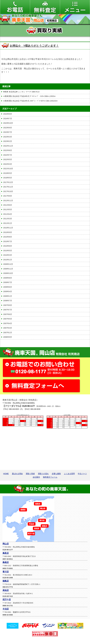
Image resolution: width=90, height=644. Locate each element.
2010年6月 (8, 246)
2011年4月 (8, 214)
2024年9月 (8, 114)
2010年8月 (8, 237)
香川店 (6, 572)
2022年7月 (8, 155)
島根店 (6, 562)
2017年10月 (8, 191)
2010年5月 (8, 251)
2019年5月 (8, 173)
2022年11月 (8, 146)
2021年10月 (8, 169)
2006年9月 (8, 337)
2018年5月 (8, 178)
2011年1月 (8, 223)
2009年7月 (8, 282)
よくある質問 (69, 474)
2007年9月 (8, 305)
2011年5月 (8, 209)
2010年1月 (8, 260)
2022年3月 (8, 164)
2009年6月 (8, 287)
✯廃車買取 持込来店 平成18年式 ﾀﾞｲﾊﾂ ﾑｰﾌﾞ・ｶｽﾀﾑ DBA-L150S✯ (29, 96)
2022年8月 (8, 150)
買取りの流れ (43, 474)
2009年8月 (8, 278)
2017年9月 (8, 196)
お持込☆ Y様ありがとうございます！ (34, 46)
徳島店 (6, 581)
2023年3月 (8, 137)
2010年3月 (8, 255)
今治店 (6, 609)
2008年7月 (8, 301)
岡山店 (6, 544)
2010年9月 (8, 232)
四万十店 (7, 600)
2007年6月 (8, 314)
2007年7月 (8, 310)
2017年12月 (8, 182)
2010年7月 (8, 241)
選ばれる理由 (17, 474)
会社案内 (36, 477)
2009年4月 (8, 291)
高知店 (6, 590)
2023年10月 (8, 123)
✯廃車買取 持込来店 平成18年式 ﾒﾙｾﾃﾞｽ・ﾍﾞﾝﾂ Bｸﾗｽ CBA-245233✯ (30, 101)
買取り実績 (30, 474)
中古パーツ (82, 474)
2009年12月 (8, 264)
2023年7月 (8, 132)
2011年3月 (8, 219)
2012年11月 (8, 201)
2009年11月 (8, 269)
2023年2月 (8, 141)
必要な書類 (56, 474)
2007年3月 (8, 328)
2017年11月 (8, 187)
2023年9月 (8, 128)
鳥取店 (6, 553)
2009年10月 (8, 273)
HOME (6, 474)
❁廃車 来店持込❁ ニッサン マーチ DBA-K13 (21, 92)
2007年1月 (8, 333)
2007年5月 (8, 319)
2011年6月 (8, 205)
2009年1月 (8, 296)
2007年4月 (8, 323)
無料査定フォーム (50, 477)
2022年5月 (8, 159)
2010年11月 (8, 228)
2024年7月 (8, 119)
